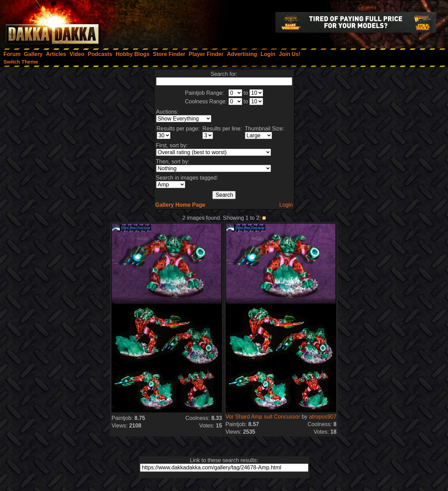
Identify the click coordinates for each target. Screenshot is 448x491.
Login (286, 205)
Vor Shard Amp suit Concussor (263, 417)
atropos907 (323, 417)
